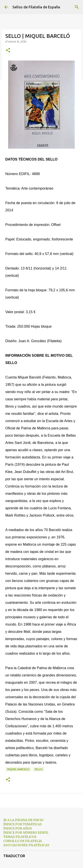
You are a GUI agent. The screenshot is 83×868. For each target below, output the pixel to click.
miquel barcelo (18, 769)
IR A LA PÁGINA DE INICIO (23, 820)
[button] (8, 51)
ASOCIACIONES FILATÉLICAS (26, 845)
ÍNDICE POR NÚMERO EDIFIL (26, 833)
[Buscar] (77, 7)
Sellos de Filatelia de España (36, 7)
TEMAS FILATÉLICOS (20, 837)
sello (39, 769)
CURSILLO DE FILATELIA (23, 841)
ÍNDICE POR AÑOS (18, 828)
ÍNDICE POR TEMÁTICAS (23, 824)
